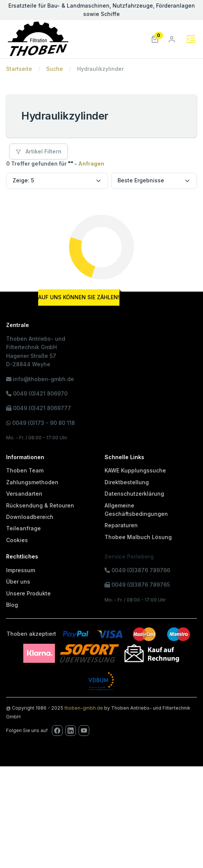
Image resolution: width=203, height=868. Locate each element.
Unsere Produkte (28, 593)
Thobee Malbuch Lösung (138, 537)
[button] (155, 39)
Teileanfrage (23, 528)
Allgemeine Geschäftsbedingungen (136, 510)
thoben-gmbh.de (84, 708)
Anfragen (91, 164)
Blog (12, 605)
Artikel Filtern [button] (39, 151)
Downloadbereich (30, 517)
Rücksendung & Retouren (40, 505)
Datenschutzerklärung (134, 494)
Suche (55, 69)
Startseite (19, 69)
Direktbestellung (127, 482)
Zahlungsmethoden (32, 482)
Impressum (21, 570)
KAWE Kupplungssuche (135, 470)
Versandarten (24, 494)
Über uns (18, 582)
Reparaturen (121, 525)
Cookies (17, 540)
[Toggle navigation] (191, 39)
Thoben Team (25, 470)
